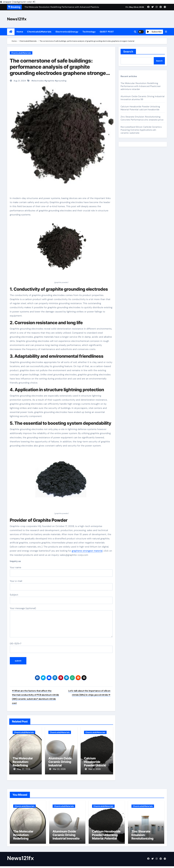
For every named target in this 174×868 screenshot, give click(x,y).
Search (128, 52)
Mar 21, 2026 (95, 769)
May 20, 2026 (24, 769)
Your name (61, 571)
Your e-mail (61, 585)
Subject (61, 599)
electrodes (38, 81)
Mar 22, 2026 (59, 769)
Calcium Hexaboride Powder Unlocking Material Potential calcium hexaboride (140, 108)
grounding (61, 81)
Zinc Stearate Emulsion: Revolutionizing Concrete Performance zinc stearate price (142, 118)
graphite (50, 81)
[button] (166, 32)
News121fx (17, 19)
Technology (89, 32)
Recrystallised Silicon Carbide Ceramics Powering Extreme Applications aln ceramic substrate (141, 130)
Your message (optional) (61, 622)
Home (20, 32)
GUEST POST (107, 32)
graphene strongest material (87, 551)
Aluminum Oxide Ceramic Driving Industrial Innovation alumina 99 (60, 765)
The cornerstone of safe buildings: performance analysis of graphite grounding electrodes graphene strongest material (60, 70)
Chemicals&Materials (39, 32)
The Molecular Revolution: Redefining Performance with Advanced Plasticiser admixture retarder (141, 86)
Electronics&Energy (67, 32)
